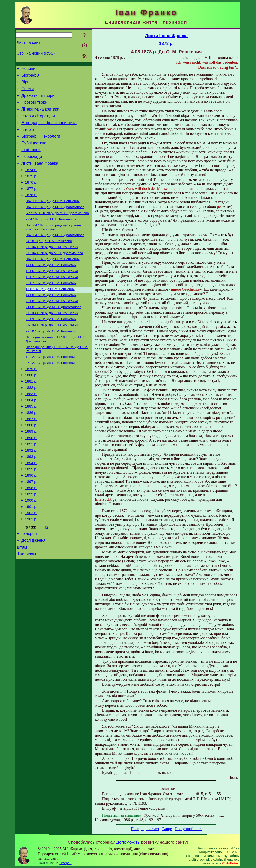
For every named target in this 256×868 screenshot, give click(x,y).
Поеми (28, 92)
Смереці (66, 863)
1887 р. (31, 454)
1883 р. (31, 426)
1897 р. (31, 524)
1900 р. (31, 545)
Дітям (22, 596)
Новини (28, 69)
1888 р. (31, 461)
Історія (28, 137)
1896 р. (31, 517)
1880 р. (31, 405)
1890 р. (31, 475)
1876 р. (31, 196)
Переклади (32, 167)
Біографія (30, 77)
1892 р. (31, 489)
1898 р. (31, 531)
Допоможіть (128, 842)
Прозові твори (34, 107)
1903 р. (31, 566)
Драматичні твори (38, 99)
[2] (47, 574)
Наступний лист (188, 829)
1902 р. (31, 559)
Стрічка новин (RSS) (36, 53)
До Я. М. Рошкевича (52, 292)
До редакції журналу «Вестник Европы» (54, 245)
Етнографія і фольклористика (49, 129)
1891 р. (31, 482)
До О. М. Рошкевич (53, 217)
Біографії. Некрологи (41, 144)
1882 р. (31, 419)
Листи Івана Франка (40, 175)
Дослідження (33, 589)
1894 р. (31, 503)
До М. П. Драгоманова (55, 223)
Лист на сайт (29, 42)
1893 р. (31, 496)
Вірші (26, 84)
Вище (167, 829)
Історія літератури (38, 122)
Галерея (29, 581)
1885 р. (31, 440)
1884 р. (31, 433)
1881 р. (31, 412)
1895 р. (31, 510)
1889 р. (31, 468)
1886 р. (31, 447)
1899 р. (31, 538)
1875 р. (31, 189)
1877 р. (31, 203)
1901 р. (31, 552)
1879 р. (31, 398)
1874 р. (31, 182)
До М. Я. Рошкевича (51, 236)
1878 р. (31, 210)
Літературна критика (40, 114)
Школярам (26, 604)
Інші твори (31, 159)
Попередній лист (145, 829)
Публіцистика (34, 152)
